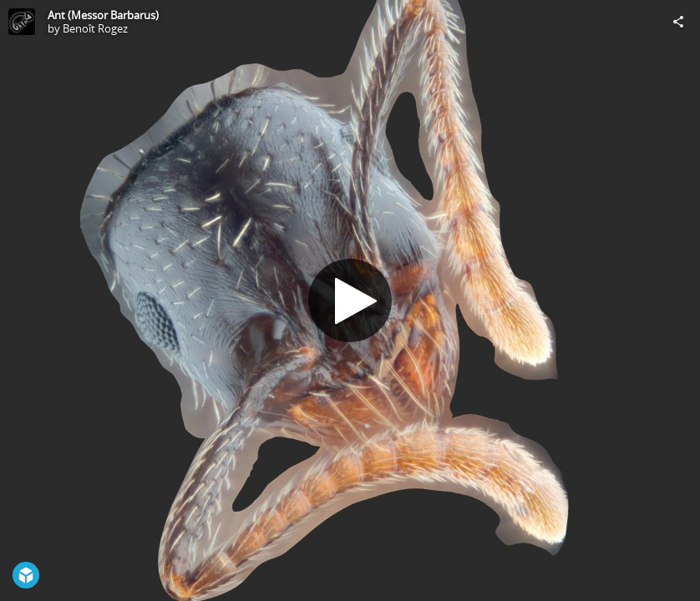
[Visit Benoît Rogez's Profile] (22, 22)
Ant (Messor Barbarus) (103, 15)
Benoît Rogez (95, 28)
